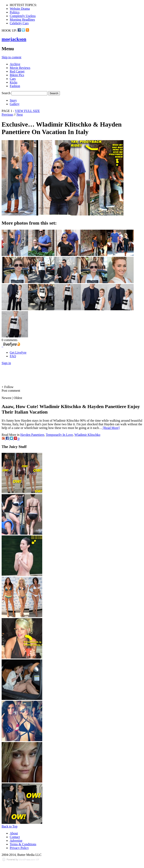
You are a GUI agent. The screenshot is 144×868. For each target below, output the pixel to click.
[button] (72, 387)
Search (6, 93)
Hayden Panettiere (32, 435)
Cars (13, 79)
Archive (15, 64)
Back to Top (10, 826)
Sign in (6, 363)
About (14, 833)
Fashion (15, 86)
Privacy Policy (19, 848)
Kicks (14, 82)
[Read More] (111, 428)
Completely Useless (23, 16)
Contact (15, 837)
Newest (6, 398)
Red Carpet (17, 71)
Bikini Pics (17, 75)
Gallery (15, 104)
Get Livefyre (18, 352)
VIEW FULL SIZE (27, 111)
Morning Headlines (22, 20)
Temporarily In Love (59, 435)
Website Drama (20, 9)
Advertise (16, 841)
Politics (15, 12)
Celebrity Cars (19, 23)
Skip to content (11, 57)
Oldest (18, 398)
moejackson (14, 39)
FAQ (13, 356)
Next (20, 115)
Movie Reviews (20, 68)
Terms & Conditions (23, 844)
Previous (7, 115)
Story (13, 100)
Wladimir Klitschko (87, 435)
